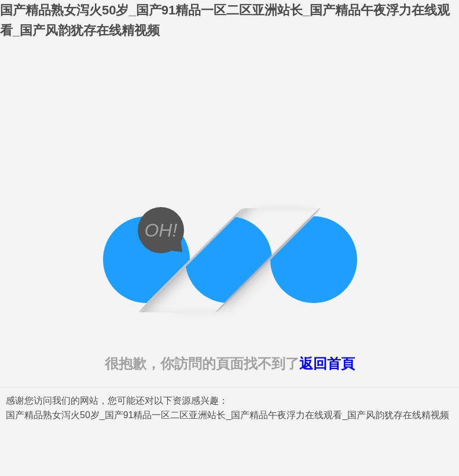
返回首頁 (327, 364)
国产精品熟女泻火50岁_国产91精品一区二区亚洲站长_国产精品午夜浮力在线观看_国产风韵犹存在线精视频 (227, 415)
